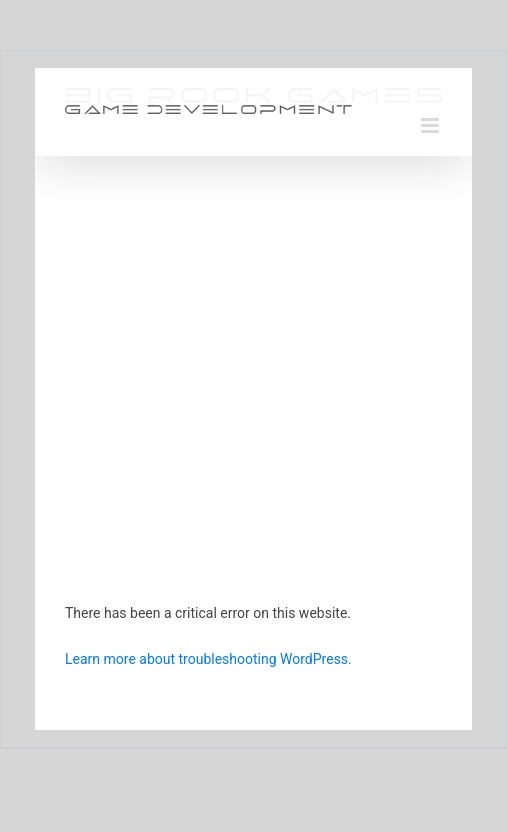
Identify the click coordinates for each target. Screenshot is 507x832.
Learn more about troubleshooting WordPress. (208, 659)
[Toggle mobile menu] (431, 125)
